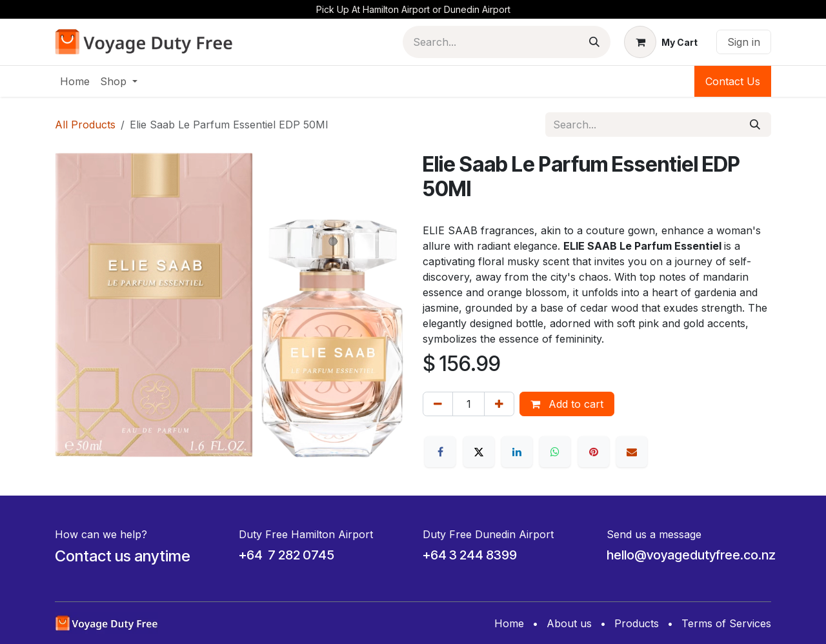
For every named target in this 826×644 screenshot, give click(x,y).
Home (509, 623)
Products (637, 623)
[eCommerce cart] (661, 42)
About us (569, 623)
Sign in (744, 42)
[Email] (632, 452)
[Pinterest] (594, 452)
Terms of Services (726, 623)
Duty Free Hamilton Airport (306, 534)
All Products (85, 125)
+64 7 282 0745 (287, 555)
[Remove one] (438, 404)
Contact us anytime (123, 556)
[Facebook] (440, 452)
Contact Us (733, 81)
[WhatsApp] (555, 452)
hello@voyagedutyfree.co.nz (691, 555)
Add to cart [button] (567, 404)
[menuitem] (75, 81)
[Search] (594, 42)
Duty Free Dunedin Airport (488, 534)
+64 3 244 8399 (470, 555)
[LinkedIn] (517, 452)
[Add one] (499, 404)
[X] (479, 452)
